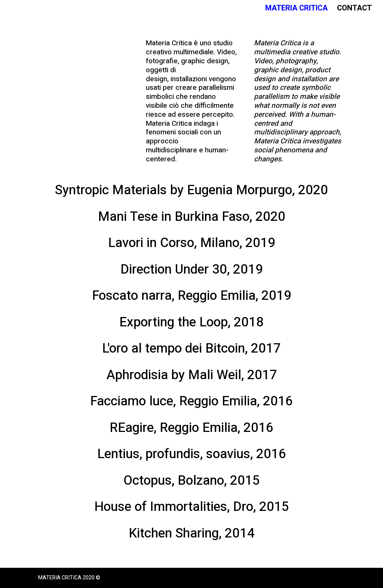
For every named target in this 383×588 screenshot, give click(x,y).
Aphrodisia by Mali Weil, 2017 (192, 375)
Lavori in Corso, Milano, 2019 (192, 243)
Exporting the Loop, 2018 (191, 322)
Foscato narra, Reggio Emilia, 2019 (192, 296)
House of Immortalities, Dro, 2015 (192, 507)
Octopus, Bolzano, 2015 (192, 481)
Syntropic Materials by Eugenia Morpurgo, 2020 (191, 190)
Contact (354, 10)
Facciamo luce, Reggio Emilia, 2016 (191, 401)
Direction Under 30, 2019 (192, 269)
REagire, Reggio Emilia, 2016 (191, 428)
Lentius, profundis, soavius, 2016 (192, 454)
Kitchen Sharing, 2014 (192, 533)
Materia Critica (296, 10)
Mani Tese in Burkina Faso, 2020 (192, 217)
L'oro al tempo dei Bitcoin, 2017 (191, 348)
